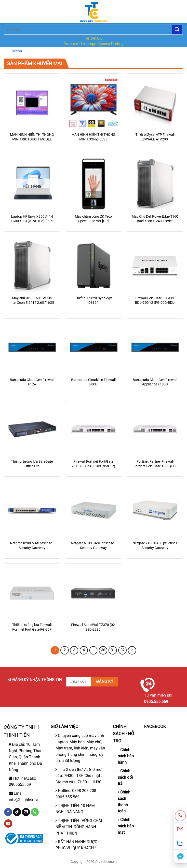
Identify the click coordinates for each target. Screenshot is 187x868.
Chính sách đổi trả (125, 777)
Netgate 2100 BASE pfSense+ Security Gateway (155, 546)
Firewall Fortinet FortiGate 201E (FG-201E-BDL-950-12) (93, 464)
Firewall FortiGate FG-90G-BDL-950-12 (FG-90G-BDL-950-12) (155, 303)
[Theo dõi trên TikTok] (17, 812)
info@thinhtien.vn (24, 799)
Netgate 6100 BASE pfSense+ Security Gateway (93, 546)
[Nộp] (177, 30)
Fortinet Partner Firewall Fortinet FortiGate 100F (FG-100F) (155, 466)
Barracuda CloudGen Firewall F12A (32, 382)
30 (103, 650)
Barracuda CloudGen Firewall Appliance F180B (155, 382)
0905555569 (20, 784)
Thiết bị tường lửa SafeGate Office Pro (32, 464)
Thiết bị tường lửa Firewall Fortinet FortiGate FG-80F (32, 627)
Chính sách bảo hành (126, 756)
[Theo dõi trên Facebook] (8, 812)
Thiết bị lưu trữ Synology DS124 (93, 301)
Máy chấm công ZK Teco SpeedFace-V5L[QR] (93, 219)
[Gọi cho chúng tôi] (35, 812)
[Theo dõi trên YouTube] (8, 823)
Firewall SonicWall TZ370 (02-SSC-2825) (93, 627)
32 (122, 650)
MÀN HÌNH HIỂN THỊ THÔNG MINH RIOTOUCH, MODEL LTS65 (32, 139)
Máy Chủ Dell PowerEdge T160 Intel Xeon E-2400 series (155, 219)
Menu (13, 51)
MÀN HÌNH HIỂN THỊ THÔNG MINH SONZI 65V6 (93, 137)
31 (113, 650)
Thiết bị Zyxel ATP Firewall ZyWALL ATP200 (155, 137)
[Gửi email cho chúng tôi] (26, 812)
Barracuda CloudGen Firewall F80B (93, 382)
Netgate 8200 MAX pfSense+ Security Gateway (32, 546)
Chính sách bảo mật (126, 826)
